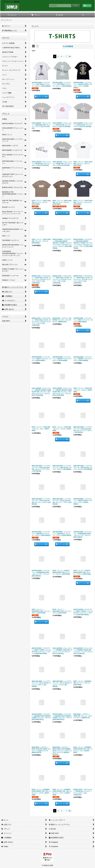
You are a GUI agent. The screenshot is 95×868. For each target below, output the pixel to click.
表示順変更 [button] (68, 46)
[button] (83, 15)
